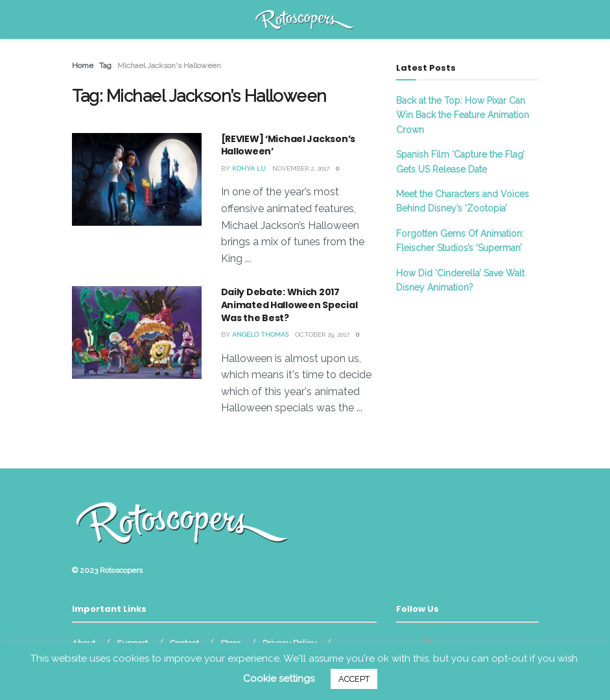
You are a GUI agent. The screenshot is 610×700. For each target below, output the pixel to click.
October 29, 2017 (322, 334)
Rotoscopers (121, 570)
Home (83, 66)
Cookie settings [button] (279, 679)
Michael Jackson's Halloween (169, 66)
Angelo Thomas (260, 334)
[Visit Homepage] (305, 19)
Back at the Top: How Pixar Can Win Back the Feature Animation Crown (463, 115)
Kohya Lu (249, 168)
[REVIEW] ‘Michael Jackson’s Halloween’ (288, 145)
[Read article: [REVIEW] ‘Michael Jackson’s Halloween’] (137, 179)
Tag (105, 66)
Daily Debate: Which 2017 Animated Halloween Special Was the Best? (289, 305)
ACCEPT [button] (354, 679)
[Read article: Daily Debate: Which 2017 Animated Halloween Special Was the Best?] (137, 332)
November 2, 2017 (301, 168)
